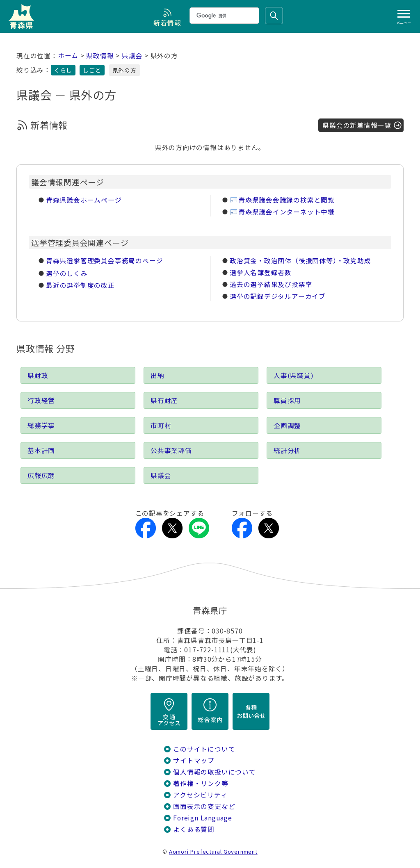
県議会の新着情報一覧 (357, 125)
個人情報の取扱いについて (214, 772)
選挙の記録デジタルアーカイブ (278, 296)
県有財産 (164, 400)
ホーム (68, 56)
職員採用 (287, 400)
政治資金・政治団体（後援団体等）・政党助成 (300, 261)
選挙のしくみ (67, 273)
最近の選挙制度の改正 (80, 285)
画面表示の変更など (204, 806)
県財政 (38, 375)
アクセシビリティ (200, 795)
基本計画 (41, 450)
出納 (157, 375)
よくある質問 (194, 829)
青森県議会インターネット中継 (286, 212)
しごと (92, 70)
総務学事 (41, 425)
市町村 (161, 425)
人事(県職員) (294, 375)
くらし (63, 70)
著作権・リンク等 (201, 783)
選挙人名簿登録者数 (261, 272)
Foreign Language (203, 818)
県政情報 (100, 56)
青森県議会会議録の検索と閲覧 (286, 200)
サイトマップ (194, 760)
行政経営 (41, 400)
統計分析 (287, 450)
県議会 (132, 56)
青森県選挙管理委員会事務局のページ (104, 261)
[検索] (224, 16)
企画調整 (287, 425)
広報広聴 (41, 475)
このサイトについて (204, 749)
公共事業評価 (171, 450)
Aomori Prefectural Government (213, 851)
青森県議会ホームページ (84, 200)
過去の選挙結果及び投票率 (271, 284)
